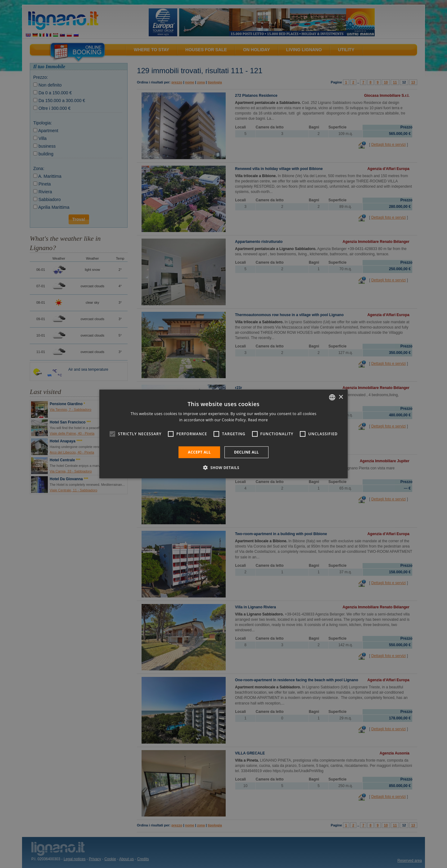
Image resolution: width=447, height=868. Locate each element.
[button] (223, 468)
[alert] (223, 434)
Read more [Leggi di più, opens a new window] (258, 420)
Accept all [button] (199, 452)
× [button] (341, 397)
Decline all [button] (246, 452)
